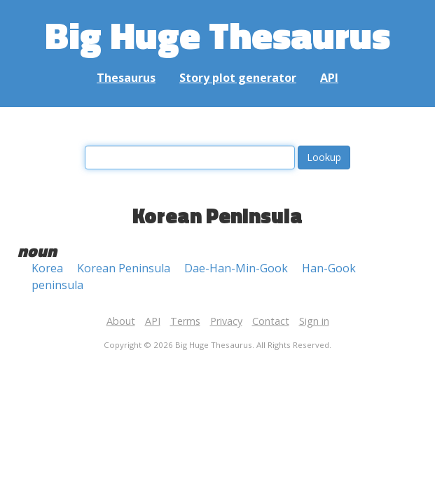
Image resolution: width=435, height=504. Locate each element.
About (121, 321)
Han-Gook (329, 268)
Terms (185, 321)
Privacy (226, 321)
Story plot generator (238, 78)
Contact (271, 321)
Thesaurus (126, 78)
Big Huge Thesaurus (217, 35)
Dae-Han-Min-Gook (236, 268)
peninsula (57, 285)
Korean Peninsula (124, 268)
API (329, 78)
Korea (47, 268)
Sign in (314, 321)
